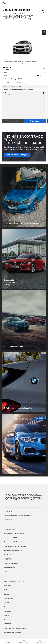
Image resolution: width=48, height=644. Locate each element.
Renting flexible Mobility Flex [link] (13, 550)
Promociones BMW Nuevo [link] (12, 538)
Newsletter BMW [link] (9, 568)
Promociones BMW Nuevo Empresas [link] (15, 542)
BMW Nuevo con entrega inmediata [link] (15, 546)
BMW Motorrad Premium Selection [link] (15, 628)
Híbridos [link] (7, 615)
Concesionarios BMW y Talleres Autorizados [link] (18, 515)
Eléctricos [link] (7, 607)
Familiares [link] (7, 611)
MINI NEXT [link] (8, 624)
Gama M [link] (7, 603)
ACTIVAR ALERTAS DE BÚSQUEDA (17, 155)
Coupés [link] (6, 594)
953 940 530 (13, 121)
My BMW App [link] (8, 559)
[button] (22, 64)
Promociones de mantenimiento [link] (14, 533)
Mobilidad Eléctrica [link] (10, 555)
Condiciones (7, 95)
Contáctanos (35, 121)
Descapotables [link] (9, 598)
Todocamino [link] (8, 620)
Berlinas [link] (7, 590)
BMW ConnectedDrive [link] (11, 563)
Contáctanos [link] (8, 520)
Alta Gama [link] (7, 586)
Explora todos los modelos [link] (12, 632)
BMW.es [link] (7, 572)
